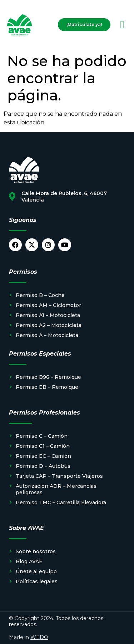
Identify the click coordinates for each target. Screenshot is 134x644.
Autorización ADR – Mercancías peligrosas (56, 489)
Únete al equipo (36, 571)
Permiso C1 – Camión (43, 446)
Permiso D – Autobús (43, 466)
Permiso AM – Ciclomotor (48, 305)
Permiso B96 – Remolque (48, 377)
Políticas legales (37, 581)
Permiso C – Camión (42, 436)
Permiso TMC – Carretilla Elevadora (61, 502)
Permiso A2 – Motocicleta (49, 325)
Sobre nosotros (36, 551)
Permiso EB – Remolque (47, 387)
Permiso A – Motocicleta (47, 335)
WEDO (39, 637)
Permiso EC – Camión (43, 456)
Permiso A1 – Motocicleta (48, 315)
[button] (122, 25)
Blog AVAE (29, 561)
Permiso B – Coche (40, 295)
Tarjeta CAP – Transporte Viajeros (59, 476)
